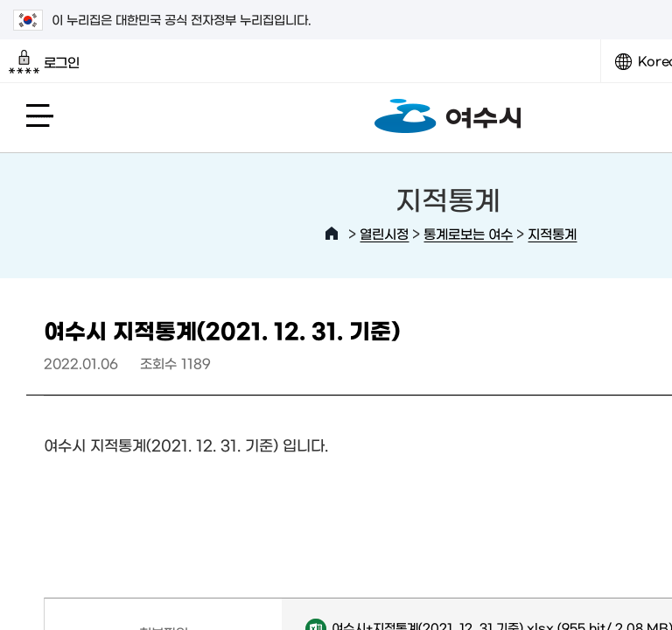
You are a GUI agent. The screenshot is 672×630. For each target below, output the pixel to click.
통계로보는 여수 (468, 233)
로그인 (44, 62)
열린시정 (384, 233)
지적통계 (552, 233)
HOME (332, 234)
